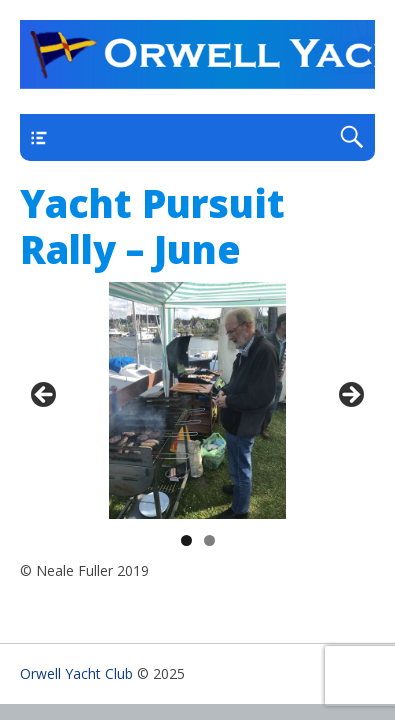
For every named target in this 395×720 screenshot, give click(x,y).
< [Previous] (45, 396)
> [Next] (350, 396)
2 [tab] (209, 540)
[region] (197, 400)
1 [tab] (186, 540)
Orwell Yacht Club (76, 673)
